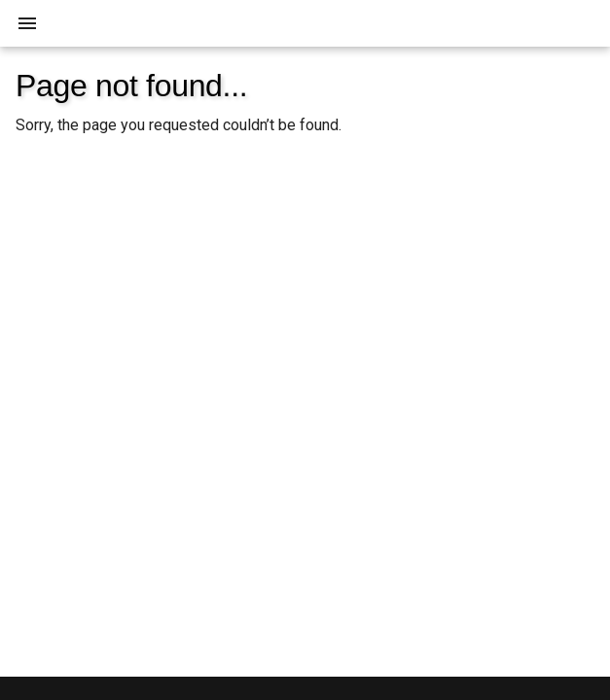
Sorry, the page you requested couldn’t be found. (179, 125)
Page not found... (131, 86)
